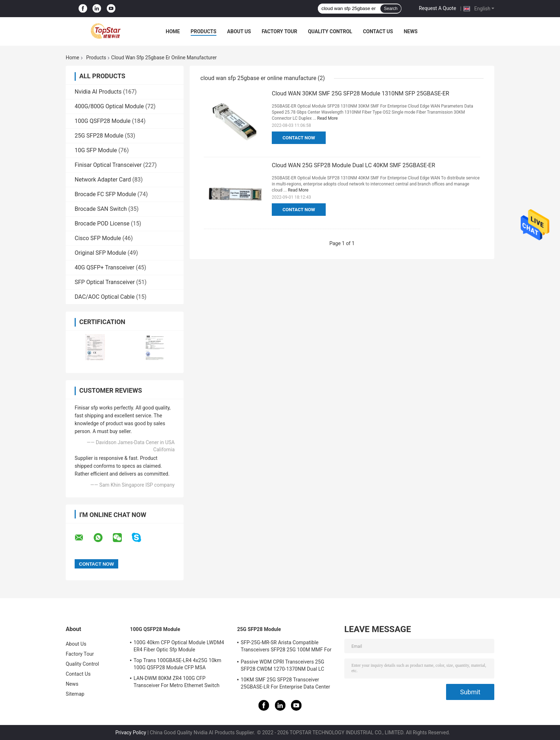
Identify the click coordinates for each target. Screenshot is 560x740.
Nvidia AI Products (98, 92)
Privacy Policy (131, 732)
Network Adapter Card (103, 180)
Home (173, 31)
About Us (239, 31)
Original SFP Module (100, 253)
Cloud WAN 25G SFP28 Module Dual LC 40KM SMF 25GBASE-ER (353, 165)
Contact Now (299, 138)
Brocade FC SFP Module (105, 194)
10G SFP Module (96, 150)
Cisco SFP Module (98, 238)
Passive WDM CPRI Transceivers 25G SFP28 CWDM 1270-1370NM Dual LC (282, 665)
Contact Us (378, 31)
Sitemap (75, 694)
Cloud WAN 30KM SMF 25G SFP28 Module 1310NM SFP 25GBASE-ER (361, 93)
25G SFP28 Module (99, 136)
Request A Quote (437, 8)
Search (391, 9)
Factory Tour (280, 31)
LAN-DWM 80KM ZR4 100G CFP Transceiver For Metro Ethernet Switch (177, 682)
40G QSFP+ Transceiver (104, 267)
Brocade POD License (102, 224)
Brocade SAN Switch (101, 209)
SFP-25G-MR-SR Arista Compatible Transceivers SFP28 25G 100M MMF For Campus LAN (286, 647)
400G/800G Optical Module (109, 106)
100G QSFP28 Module (103, 121)
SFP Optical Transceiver (105, 282)
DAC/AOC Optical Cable (105, 297)
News (411, 31)
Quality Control (330, 31)
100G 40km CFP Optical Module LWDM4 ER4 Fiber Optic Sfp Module (179, 646)
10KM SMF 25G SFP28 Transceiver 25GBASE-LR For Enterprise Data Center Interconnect (285, 684)
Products (204, 31)
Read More (327, 118)
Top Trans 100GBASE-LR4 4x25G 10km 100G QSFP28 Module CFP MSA (177, 664)
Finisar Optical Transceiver (108, 165)
